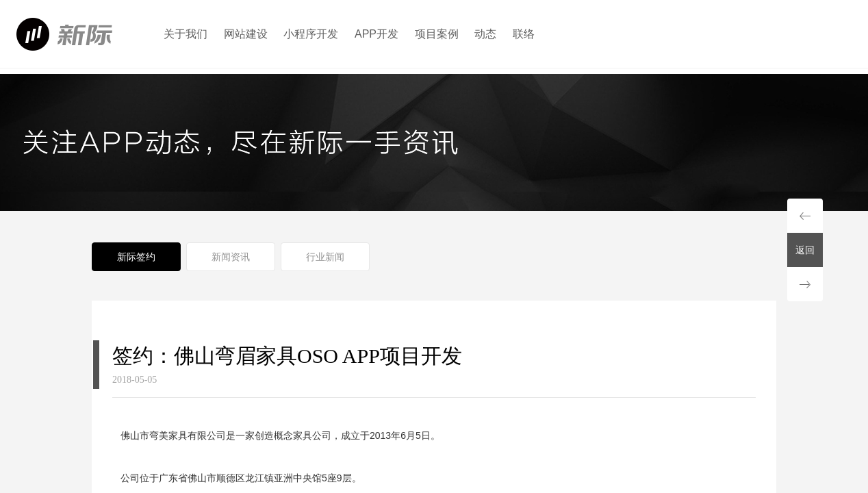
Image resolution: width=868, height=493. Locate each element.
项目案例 (437, 34)
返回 (805, 250)
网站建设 (246, 34)
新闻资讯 (231, 257)
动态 (485, 34)
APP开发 (376, 34)
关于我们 (186, 34)
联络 (524, 34)
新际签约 (136, 257)
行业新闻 (325, 257)
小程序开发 (311, 34)
